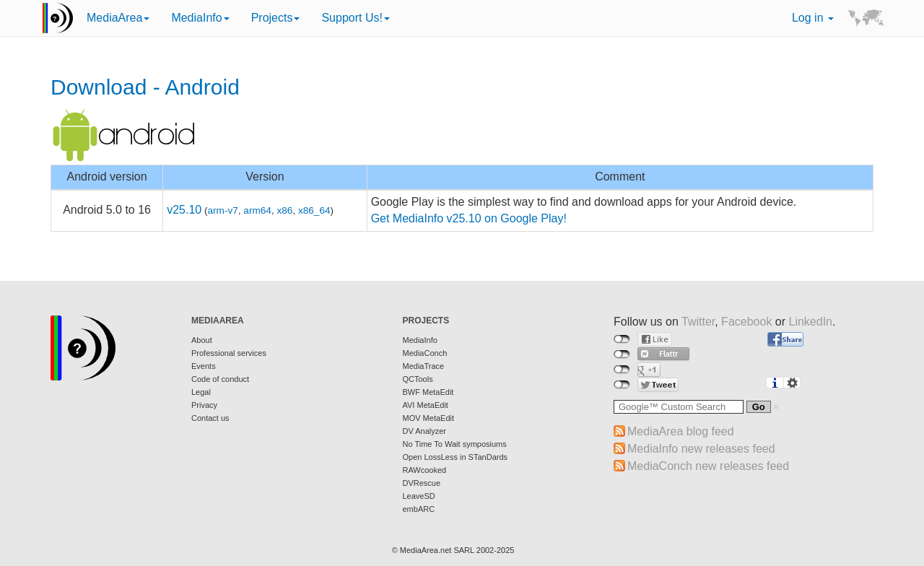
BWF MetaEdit (428, 392)
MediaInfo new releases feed (701, 449)
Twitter (698, 322)
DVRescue (422, 483)
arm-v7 (223, 210)
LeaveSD (419, 496)
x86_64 (314, 210)
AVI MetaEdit (426, 405)
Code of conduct (220, 379)
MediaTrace (424, 366)
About (202, 340)
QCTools (418, 379)
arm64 (257, 210)
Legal (201, 392)
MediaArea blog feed (681, 431)
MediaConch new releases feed (708, 466)
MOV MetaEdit (429, 418)
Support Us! (355, 18)
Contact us (210, 418)
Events (204, 366)
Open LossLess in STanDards (456, 457)
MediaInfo (200, 18)
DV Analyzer (425, 431)
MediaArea (118, 18)
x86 (284, 210)
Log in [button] (813, 18)
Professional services (229, 353)
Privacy (204, 405)
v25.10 (184, 210)
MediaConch (425, 353)
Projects (276, 18)
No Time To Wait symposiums (455, 444)
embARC (419, 509)
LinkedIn (811, 322)
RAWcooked (425, 470)
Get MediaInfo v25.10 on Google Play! (469, 218)
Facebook (746, 322)
